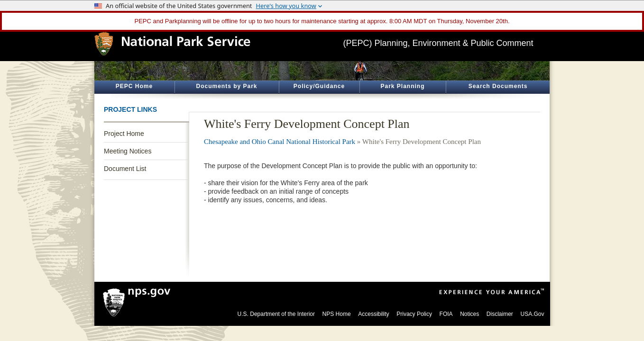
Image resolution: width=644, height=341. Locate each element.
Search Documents (498, 86)
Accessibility (373, 314)
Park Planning (402, 86)
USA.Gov (532, 314)
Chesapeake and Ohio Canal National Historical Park (280, 142)
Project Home (124, 134)
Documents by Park (226, 86)
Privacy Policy (414, 314)
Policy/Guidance (319, 86)
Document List (125, 169)
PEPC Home (134, 86)
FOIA (446, 314)
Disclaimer (500, 314)
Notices (469, 314)
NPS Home (337, 314)
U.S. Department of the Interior (276, 314)
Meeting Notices (128, 151)
